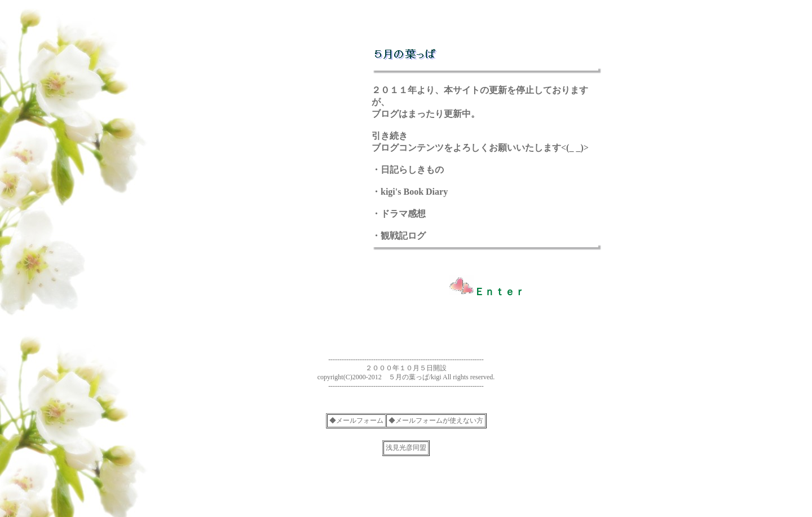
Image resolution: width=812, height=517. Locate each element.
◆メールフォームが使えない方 (436, 420)
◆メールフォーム (356, 420)
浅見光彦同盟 (406, 448)
